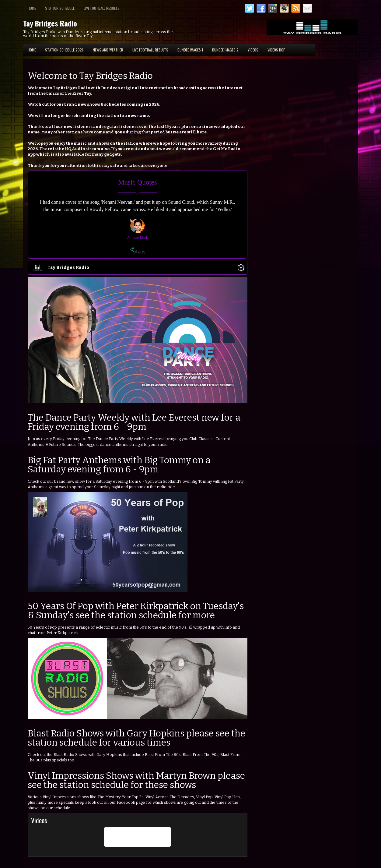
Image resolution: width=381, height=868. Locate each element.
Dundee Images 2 (225, 50)
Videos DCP (276, 50)
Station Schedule (60, 8)
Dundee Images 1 (190, 50)
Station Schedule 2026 (64, 50)
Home (32, 8)
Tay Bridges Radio (50, 23)
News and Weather (108, 50)
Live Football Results (102, 8)
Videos (253, 50)
